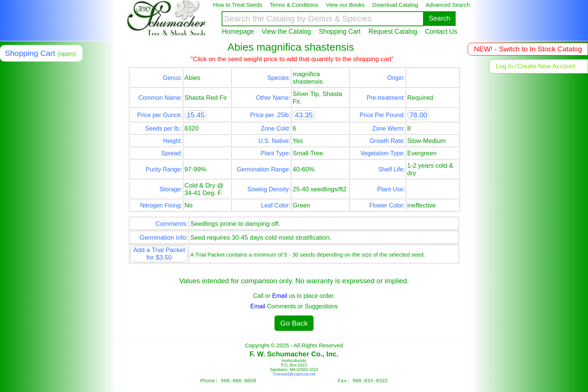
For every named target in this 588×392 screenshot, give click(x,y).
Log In (505, 66)
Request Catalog (393, 32)
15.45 (196, 115)
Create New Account (546, 66)
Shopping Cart (340, 32)
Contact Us (441, 32)
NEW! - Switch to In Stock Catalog (528, 49)
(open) (67, 54)
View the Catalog (286, 32)
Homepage (238, 32)
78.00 (418, 115)
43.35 (304, 115)
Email (280, 296)
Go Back (294, 323)
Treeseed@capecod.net (294, 374)
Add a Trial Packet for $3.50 (159, 254)
